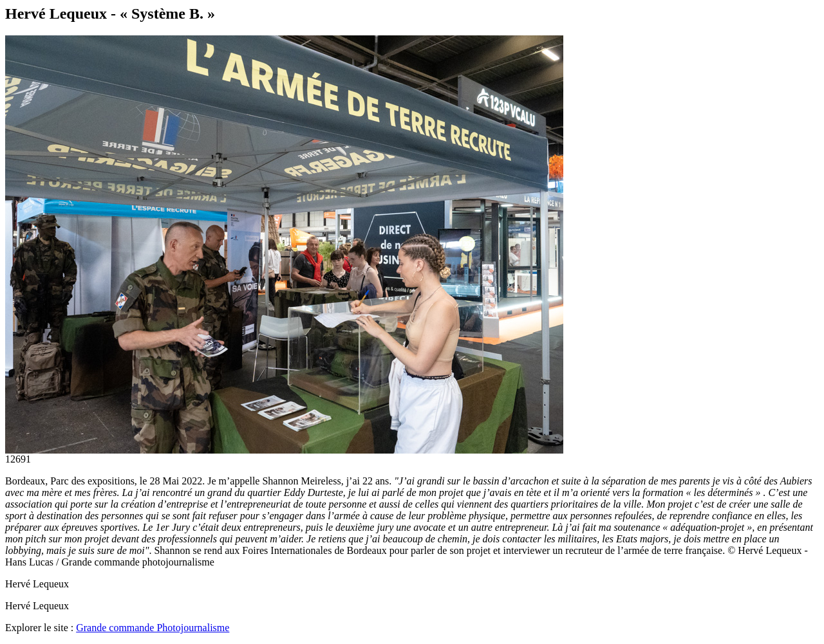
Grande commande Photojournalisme (153, 628)
